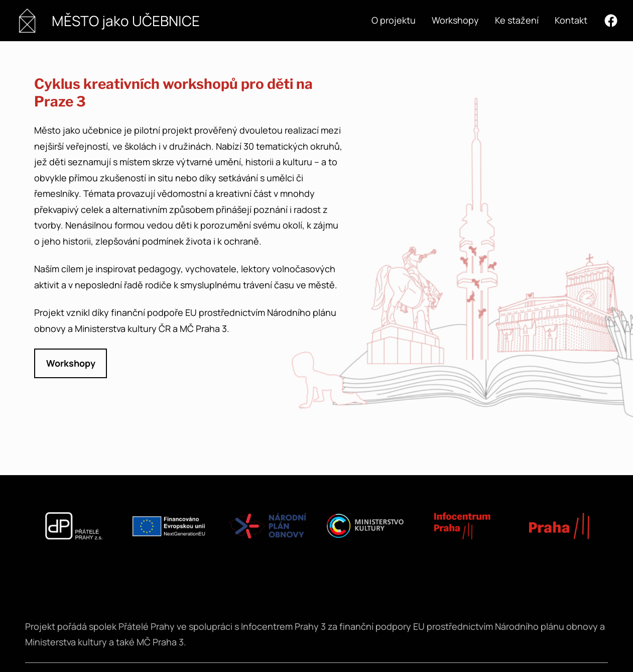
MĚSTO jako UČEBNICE (126, 21)
